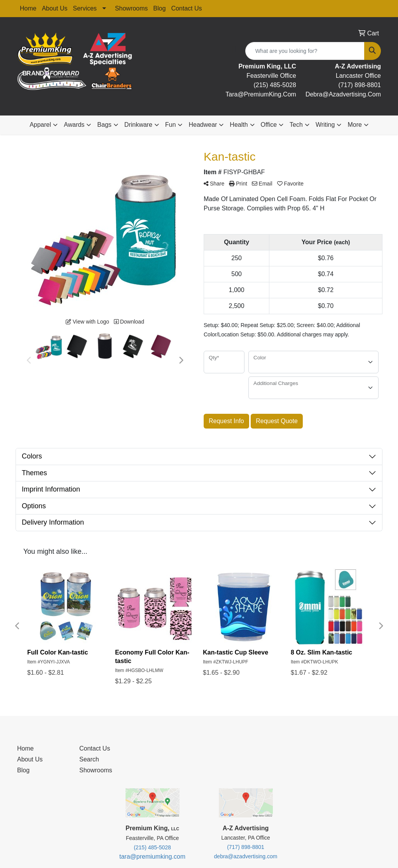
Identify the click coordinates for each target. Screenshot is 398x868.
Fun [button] (171, 125)
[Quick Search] (305, 51)
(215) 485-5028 (275, 85)
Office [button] (269, 125)
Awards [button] (74, 125)
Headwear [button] (203, 125)
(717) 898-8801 (360, 85)
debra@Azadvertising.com (343, 94)
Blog (159, 8)
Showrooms (131, 8)
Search (89, 759)
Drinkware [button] (138, 125)
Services (85, 8)
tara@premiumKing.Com (261, 94)
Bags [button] (104, 125)
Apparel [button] (40, 125)
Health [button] (239, 125)
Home (28, 8)
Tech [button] (296, 125)
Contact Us (186, 8)
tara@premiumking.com (152, 857)
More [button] (354, 125)
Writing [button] (325, 125)
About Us (55, 8)
